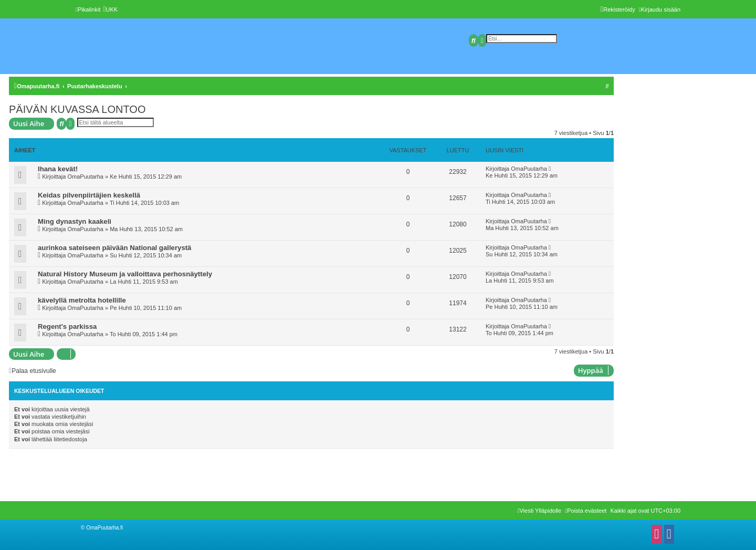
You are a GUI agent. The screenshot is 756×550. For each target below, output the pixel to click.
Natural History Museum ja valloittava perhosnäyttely (125, 274)
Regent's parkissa (67, 326)
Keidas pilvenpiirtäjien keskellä (89, 195)
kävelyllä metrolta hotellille (82, 300)
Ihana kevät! (58, 169)
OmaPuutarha (85, 177)
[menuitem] (110, 9)
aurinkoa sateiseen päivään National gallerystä (114, 248)
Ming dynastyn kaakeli (75, 221)
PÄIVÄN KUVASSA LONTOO (77, 109)
